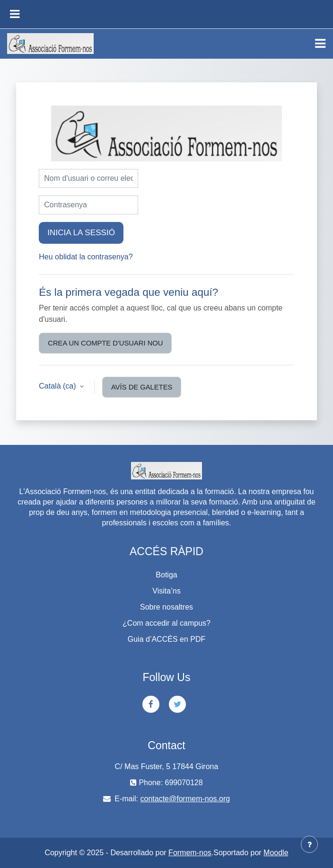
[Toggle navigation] (320, 44)
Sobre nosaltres (166, 607)
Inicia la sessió (81, 232)
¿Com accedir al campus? (166, 623)
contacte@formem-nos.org (185, 799)
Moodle (276, 853)
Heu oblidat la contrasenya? (86, 257)
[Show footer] (309, 844)
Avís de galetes (142, 387)
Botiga (166, 575)
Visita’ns (166, 591)
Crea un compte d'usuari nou (105, 343)
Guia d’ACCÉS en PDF (167, 639)
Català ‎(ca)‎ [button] (58, 386)
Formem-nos (190, 853)
